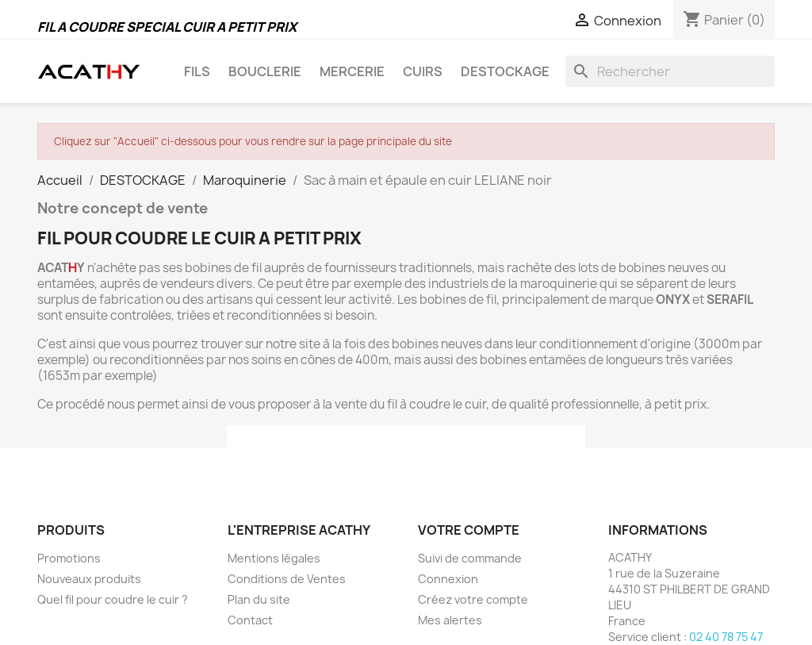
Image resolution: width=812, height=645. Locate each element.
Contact (250, 620)
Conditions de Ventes (287, 579)
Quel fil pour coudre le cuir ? (113, 599)
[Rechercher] (670, 71)
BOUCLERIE (265, 71)
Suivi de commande (470, 558)
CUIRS (423, 71)
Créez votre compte (473, 599)
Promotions (69, 558)
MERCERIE (352, 71)
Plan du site (259, 599)
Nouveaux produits (89, 579)
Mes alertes (450, 620)
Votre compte (469, 530)
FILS (197, 71)
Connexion (448, 579)
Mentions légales (274, 558)
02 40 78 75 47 (726, 637)
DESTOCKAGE (505, 71)
